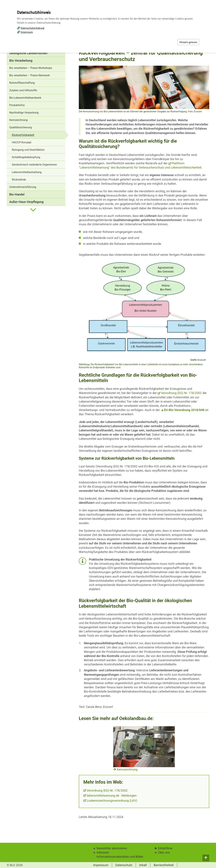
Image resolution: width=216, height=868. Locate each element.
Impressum (27, 32)
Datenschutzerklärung (32, 28)
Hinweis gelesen (188, 42)
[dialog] (108, 434)
